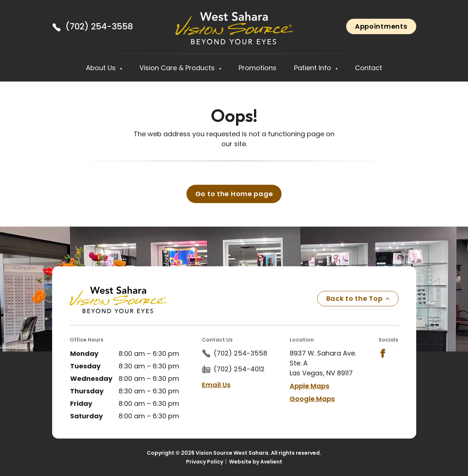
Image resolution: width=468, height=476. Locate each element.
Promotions (257, 68)
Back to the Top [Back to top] (358, 298)
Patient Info (313, 68)
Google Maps (312, 399)
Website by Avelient (256, 462)
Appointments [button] (381, 26)
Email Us (216, 385)
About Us (102, 68)
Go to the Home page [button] (234, 194)
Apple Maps (309, 386)
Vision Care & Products (178, 68)
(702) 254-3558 (99, 26)
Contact (369, 68)
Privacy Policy (205, 462)
